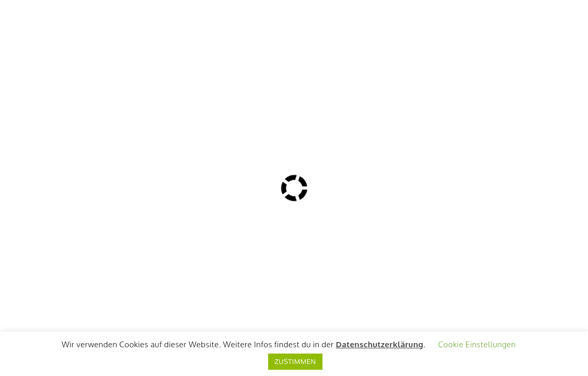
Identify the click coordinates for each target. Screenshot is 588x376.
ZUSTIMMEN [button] (295, 361)
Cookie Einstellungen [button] (477, 344)
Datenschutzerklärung (380, 344)
